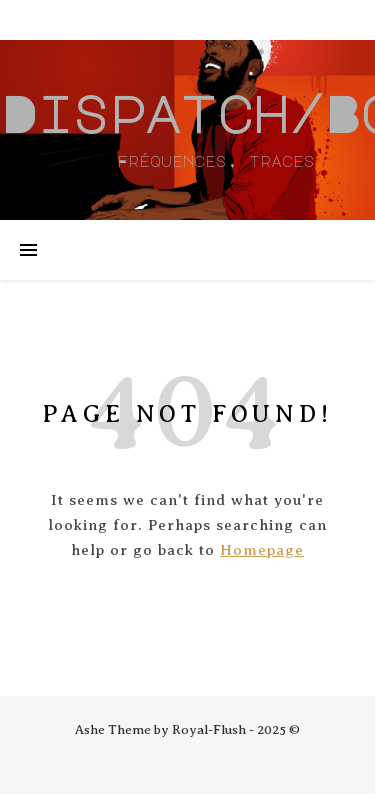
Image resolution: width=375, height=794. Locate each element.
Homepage (262, 550)
